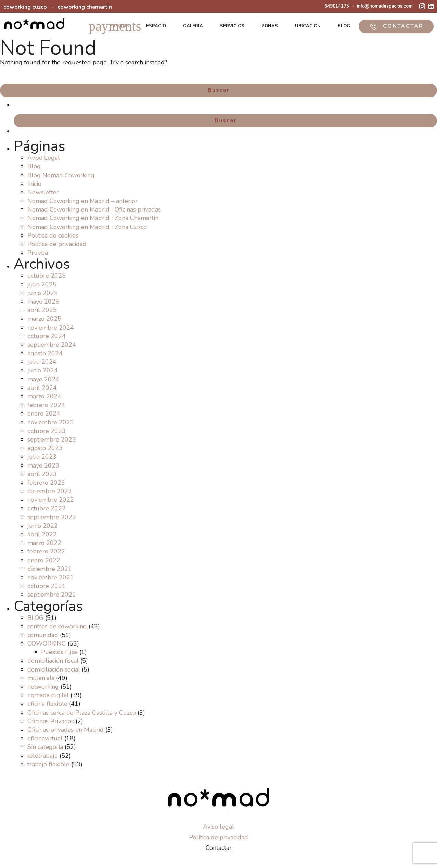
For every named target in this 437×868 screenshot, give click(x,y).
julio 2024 (42, 362)
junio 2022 (43, 526)
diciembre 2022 (50, 491)
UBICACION (308, 26)
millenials (41, 678)
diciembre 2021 (50, 569)
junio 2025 (43, 293)
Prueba (38, 253)
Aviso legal (218, 827)
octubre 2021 (47, 586)
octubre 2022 (47, 508)
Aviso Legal (44, 158)
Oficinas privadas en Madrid (66, 730)
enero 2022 (44, 560)
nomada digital (48, 695)
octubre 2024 (47, 336)
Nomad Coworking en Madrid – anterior (82, 201)
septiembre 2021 (52, 595)
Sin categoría (45, 747)
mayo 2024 (43, 379)
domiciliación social (54, 669)
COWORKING (47, 643)
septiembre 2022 (52, 517)
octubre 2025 (47, 276)
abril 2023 (42, 474)
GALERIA (193, 26)
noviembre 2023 (51, 422)
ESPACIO (156, 26)
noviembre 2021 (51, 577)
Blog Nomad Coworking (61, 175)
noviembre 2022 (51, 500)
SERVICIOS (232, 26)
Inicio (34, 184)
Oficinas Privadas (51, 721)
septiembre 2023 (52, 439)
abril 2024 (42, 388)
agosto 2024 (45, 353)
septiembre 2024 (52, 345)
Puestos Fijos (59, 652)
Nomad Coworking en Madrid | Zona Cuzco (87, 227)
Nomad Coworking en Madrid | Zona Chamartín (93, 218)
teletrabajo (43, 756)
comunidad (43, 635)
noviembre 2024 (51, 328)
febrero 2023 (46, 483)
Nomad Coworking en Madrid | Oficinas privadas (94, 209)
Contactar (219, 848)
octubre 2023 (47, 431)
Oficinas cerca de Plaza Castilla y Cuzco (82, 713)
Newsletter (43, 192)
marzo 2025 (44, 319)
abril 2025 (42, 310)
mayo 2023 (43, 465)
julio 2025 (42, 284)
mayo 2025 (43, 302)
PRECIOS (119, 26)
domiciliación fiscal (53, 661)
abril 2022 (42, 534)
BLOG (344, 26)
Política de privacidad (57, 244)
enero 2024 (44, 413)
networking (43, 687)
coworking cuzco (25, 7)
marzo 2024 (44, 396)
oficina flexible (47, 704)
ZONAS (270, 26)
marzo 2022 (44, 543)
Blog (34, 166)
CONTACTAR (396, 26)
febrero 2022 (46, 551)
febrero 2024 (46, 405)
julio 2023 (42, 457)
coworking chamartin (85, 7)
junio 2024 (43, 370)
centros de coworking (57, 626)
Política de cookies (53, 235)
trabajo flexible (48, 764)
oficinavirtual (45, 738)
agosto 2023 (45, 448)
